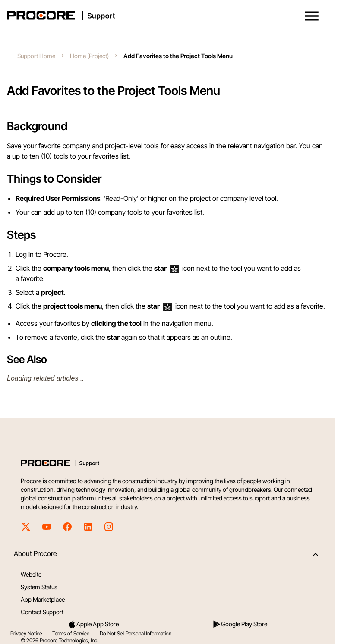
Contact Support (42, 612)
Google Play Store (240, 624)
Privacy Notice (26, 633)
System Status (39, 587)
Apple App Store (93, 624)
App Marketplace (43, 599)
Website (31, 574)
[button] (312, 16)
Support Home (36, 56)
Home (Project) (89, 56)
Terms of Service (71, 633)
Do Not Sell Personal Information (136, 633)
